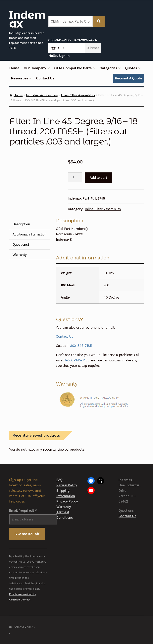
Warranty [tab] (20, 255)
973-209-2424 (85, 40)
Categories (108, 68)
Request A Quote (128, 78)
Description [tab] (21, 224)
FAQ (59, 480)
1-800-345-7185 (79, 346)
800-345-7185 (59, 40)
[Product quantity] (75, 177)
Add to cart (98, 178)
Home (14, 68)
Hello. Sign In (59, 56)
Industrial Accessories (42, 95)
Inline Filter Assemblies (78, 95)
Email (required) (23, 510)
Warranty (64, 507)
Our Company (35, 68)
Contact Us (45, 78)
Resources (20, 78)
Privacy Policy (67, 501)
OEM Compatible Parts (73, 68)
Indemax (27, 19)
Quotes (131, 68)
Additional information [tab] (29, 234)
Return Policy (67, 485)
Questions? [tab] (21, 244)
